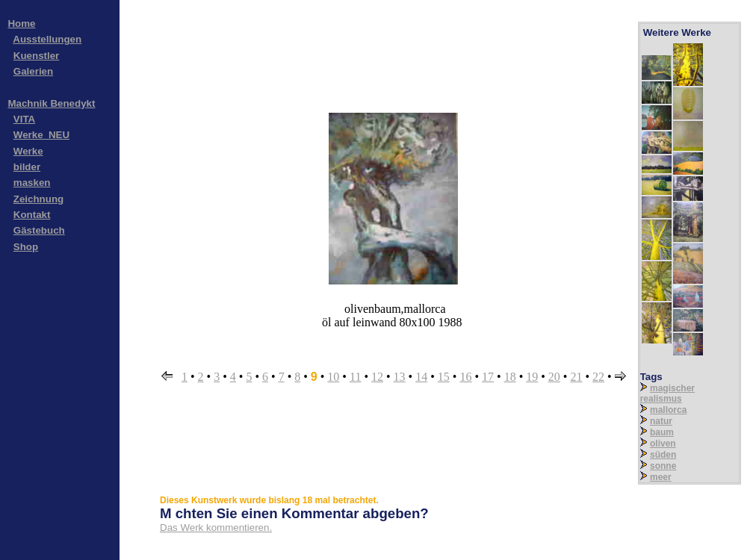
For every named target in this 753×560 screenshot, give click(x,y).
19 (532, 377)
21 (576, 377)
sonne (663, 466)
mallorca (668, 410)
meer (661, 477)
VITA (24, 119)
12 (377, 377)
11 (355, 377)
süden (663, 455)
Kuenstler (36, 56)
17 (488, 377)
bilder (27, 167)
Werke (28, 151)
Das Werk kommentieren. (216, 528)
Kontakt (32, 215)
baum (662, 432)
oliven (663, 444)
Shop (26, 247)
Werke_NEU (41, 135)
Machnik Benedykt (51, 103)
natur (661, 421)
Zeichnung (38, 199)
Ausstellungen (47, 39)
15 (444, 377)
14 (421, 377)
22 (598, 377)
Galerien (33, 71)
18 (510, 377)
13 (400, 377)
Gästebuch (39, 230)
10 (333, 377)
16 (465, 377)
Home (21, 24)
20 (554, 377)
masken (32, 183)
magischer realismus (667, 393)
